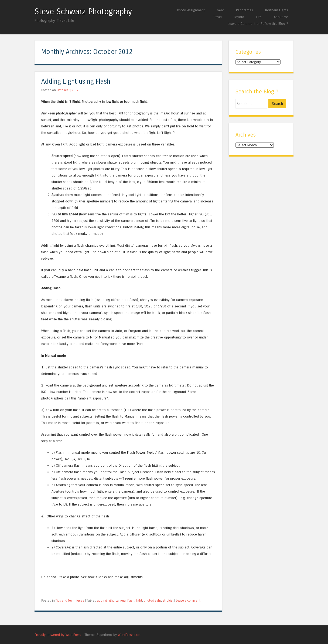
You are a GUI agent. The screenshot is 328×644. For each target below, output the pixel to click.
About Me (281, 17)
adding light (105, 601)
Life (259, 17)
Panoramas (245, 10)
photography (152, 601)
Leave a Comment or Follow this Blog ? (258, 24)
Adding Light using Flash (76, 82)
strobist (168, 601)
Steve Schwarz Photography (83, 12)
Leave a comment (188, 601)
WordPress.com (130, 635)
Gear (220, 10)
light (139, 601)
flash (131, 601)
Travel (217, 17)
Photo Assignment (191, 10)
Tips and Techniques (70, 601)
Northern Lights (277, 10)
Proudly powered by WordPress (58, 635)
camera (121, 601)
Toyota (239, 17)
